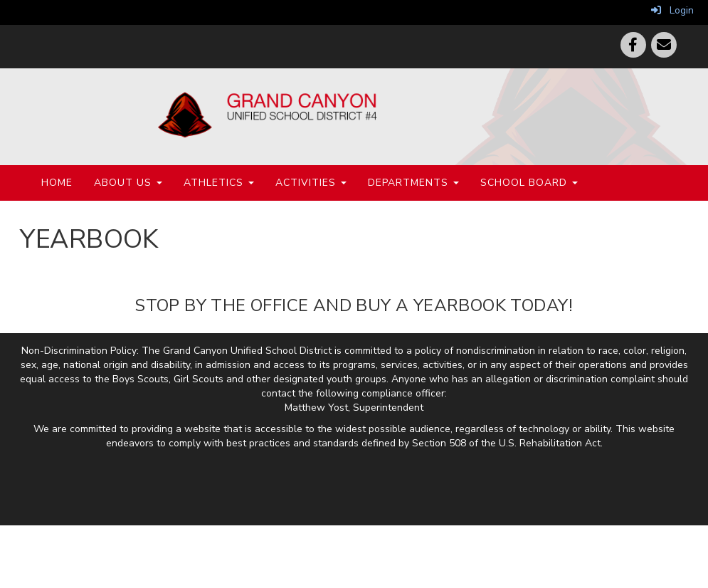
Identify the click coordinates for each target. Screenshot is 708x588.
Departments (413, 183)
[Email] (664, 45)
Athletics (219, 183)
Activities (311, 183)
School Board (529, 183)
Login (672, 10)
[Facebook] (633, 45)
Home (57, 183)
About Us (128, 183)
